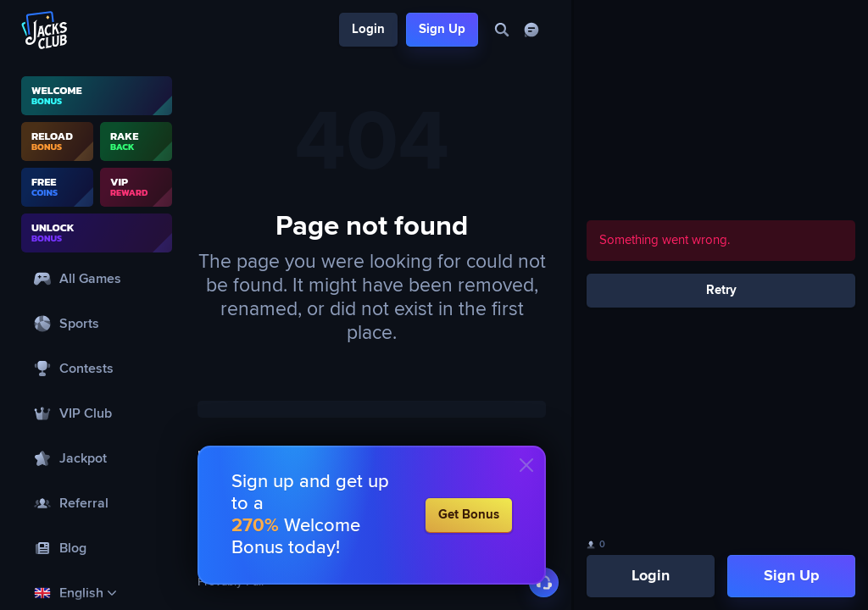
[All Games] (97, 278)
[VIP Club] (97, 413)
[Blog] (97, 548)
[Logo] (45, 30)
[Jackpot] (97, 458)
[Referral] (97, 503)
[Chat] (531, 30)
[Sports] (97, 323)
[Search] (501, 30)
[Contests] (97, 368)
